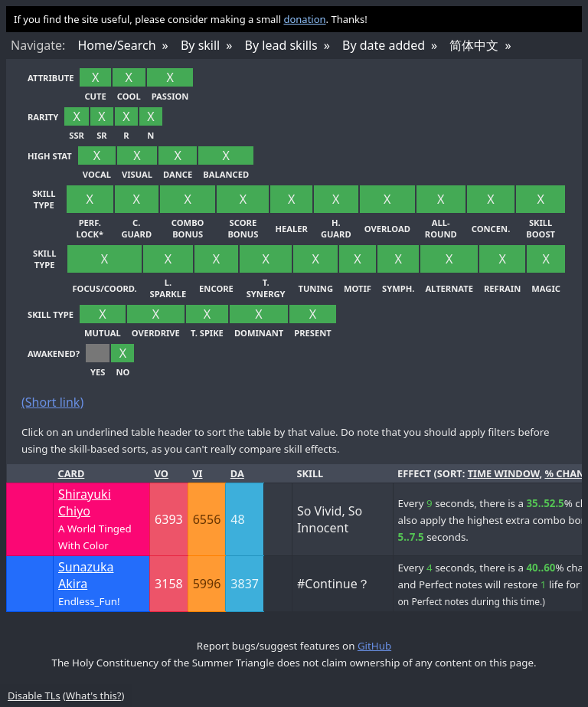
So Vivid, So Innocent (330, 519)
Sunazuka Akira (86, 575)
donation (304, 19)
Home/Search (116, 45)
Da (237, 473)
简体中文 (474, 45)
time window (504, 473)
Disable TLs (34, 696)
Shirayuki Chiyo (85, 502)
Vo (162, 473)
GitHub (374, 646)
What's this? (93, 696)
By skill (200, 45)
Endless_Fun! (89, 601)
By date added (384, 45)
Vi (197, 473)
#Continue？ (333, 584)
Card (72, 473)
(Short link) (52, 402)
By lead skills (281, 45)
